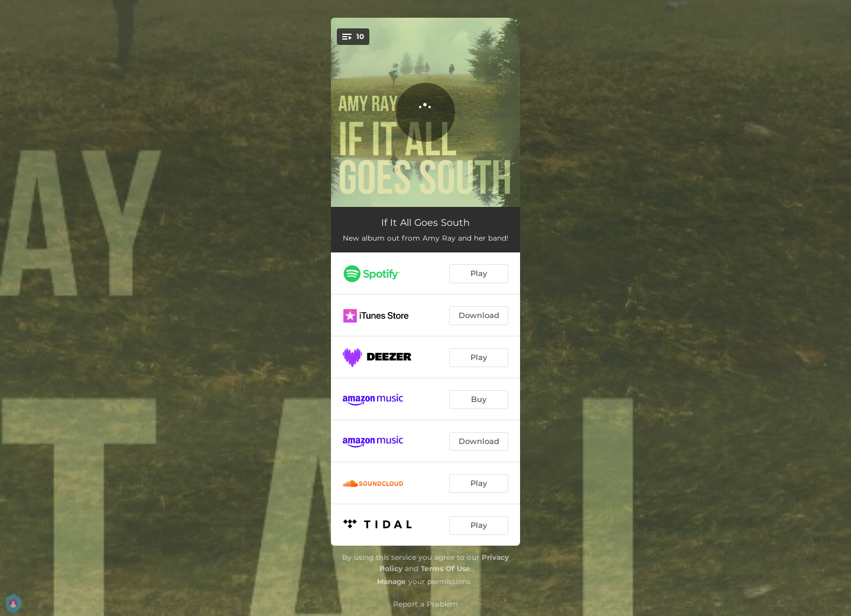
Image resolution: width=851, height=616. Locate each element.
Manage (392, 581)
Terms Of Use (446, 568)
